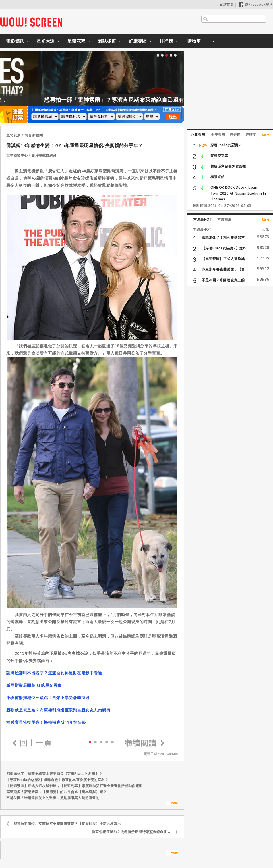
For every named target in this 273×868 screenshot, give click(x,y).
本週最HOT (203, 219)
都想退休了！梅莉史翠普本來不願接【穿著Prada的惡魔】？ (55, 774)
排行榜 (166, 41)
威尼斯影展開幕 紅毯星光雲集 (34, 685)
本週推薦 (224, 219)
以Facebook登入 (256, 4)
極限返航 (218, 177)
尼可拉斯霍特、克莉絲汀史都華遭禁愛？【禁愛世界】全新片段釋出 (67, 824)
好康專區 (138, 41)
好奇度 (235, 135)
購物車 (194, 41)
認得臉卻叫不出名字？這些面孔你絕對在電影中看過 (54, 673)
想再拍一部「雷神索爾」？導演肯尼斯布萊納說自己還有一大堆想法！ (146, 100)
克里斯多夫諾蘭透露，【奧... (225, 269)
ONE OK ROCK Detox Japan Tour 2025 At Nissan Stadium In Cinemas (238, 193)
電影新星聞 (34, 135)
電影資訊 (15, 41)
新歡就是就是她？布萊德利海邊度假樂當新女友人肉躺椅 (58, 710)
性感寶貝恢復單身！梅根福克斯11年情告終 (46, 722)
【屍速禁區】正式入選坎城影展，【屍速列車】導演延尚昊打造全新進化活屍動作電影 (74, 786)
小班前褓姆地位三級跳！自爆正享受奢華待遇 (48, 697)
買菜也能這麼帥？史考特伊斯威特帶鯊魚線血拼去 (131, 832)
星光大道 (46, 41)
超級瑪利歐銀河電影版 (228, 166)
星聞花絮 (76, 41)
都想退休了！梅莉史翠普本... (225, 237)
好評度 (251, 135)
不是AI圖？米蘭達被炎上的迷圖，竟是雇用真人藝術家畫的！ (55, 798)
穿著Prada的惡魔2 (226, 145)
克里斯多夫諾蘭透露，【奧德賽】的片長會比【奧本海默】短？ (57, 792)
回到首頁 (226, 4)
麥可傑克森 (219, 156)
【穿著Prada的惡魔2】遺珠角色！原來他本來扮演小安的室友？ (57, 780)
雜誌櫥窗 (107, 41)
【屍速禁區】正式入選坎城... (225, 259)
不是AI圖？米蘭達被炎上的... (225, 280)
